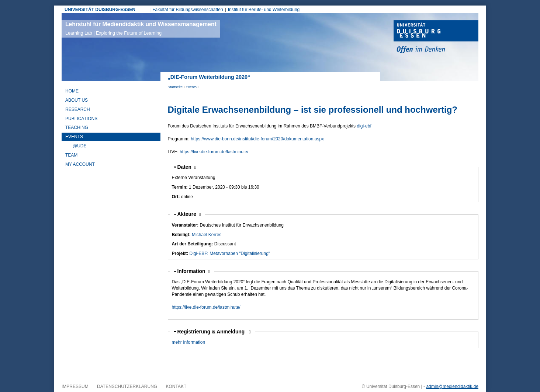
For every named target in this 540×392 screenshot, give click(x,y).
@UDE (80, 146)
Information (192, 271)
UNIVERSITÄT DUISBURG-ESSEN (100, 10)
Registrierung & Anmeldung (212, 332)
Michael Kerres (207, 235)
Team (71, 155)
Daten (187, 167)
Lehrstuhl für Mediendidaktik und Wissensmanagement (141, 28)
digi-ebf (364, 126)
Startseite (175, 87)
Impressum (75, 386)
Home (72, 91)
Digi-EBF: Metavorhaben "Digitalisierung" (230, 253)
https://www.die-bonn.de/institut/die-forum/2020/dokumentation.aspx (257, 139)
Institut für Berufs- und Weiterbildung (264, 10)
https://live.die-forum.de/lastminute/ (214, 152)
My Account (80, 164)
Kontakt (176, 386)
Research (78, 109)
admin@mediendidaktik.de (452, 386)
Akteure (189, 214)
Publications (81, 119)
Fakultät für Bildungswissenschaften (188, 10)
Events (191, 87)
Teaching (77, 127)
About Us (77, 100)
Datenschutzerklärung (127, 386)
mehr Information (189, 342)
